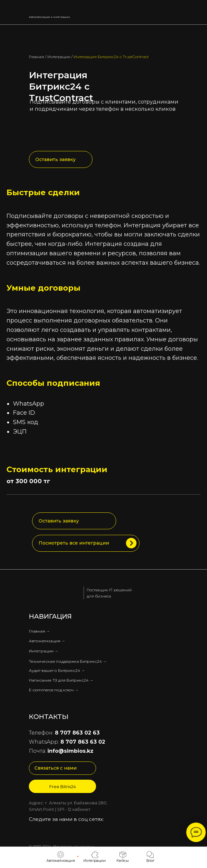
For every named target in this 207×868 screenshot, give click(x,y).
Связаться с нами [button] (55, 768)
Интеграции (59, 57)
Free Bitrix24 (63, 786)
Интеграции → (44, 651)
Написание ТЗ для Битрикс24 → (61, 680)
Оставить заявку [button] (55, 159)
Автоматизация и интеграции (49, 17)
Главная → (39, 631)
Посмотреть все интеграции (74, 543)
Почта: (61, 751)
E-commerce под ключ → (54, 690)
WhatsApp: (67, 742)
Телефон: (64, 733)
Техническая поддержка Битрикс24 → (68, 661)
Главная (37, 57)
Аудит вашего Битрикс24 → (57, 670)
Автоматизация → (47, 641)
